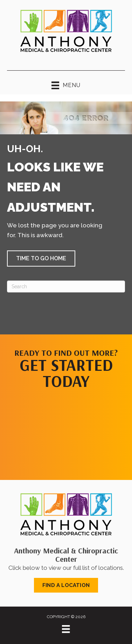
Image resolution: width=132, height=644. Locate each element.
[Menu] (66, 629)
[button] (41, 259)
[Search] (66, 286)
